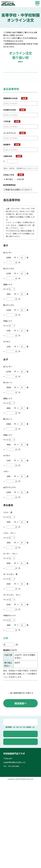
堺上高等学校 (21, 107)
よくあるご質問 (12, 850)
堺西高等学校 (21, 69)
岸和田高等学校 (20, 137)
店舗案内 (9, 842)
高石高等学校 (21, 99)
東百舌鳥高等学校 (21, 84)
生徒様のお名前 (10, 175)
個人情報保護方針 (21, 753)
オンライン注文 (22, 799)
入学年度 (7, 187)
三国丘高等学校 (20, 114)
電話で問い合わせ (22, 787)
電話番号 (7, 210)
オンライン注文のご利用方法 (17, 854)
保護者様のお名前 (10, 164)
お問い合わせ (22, 807)
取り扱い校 (10, 846)
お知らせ (9, 858)
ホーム (8, 838)
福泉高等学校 (21, 92)
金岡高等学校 (21, 77)
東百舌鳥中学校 (20, 144)
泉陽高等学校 (21, 122)
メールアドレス (10, 198)
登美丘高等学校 (20, 129)
